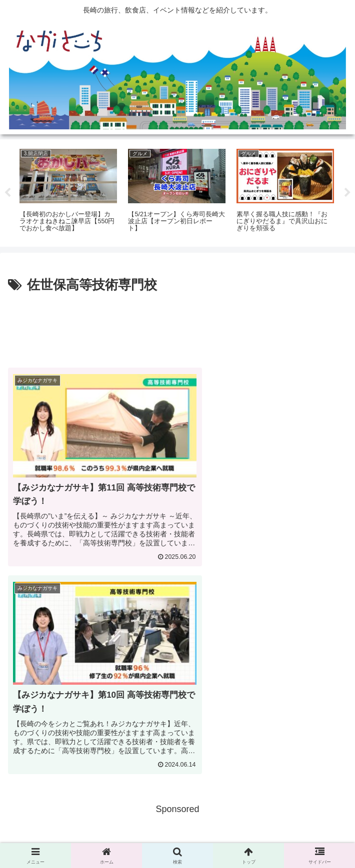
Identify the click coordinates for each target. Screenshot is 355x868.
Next (347, 193)
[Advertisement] (177, 326)
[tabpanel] (68, 191)
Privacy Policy (177, 836)
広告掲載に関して (62, 836)
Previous (7, 193)
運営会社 (293, 836)
